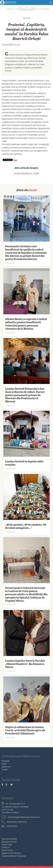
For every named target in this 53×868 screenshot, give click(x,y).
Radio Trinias (7, 844)
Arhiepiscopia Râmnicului (21, 756)
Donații (5, 769)
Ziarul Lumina (7, 850)
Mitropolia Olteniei (9, 842)
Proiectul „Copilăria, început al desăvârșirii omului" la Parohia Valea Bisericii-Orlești (28, 10)
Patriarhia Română (9, 839)
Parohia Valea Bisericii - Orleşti (26, 173)
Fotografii (6, 761)
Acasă (20, 7)
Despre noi (6, 767)
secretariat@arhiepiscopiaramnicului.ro (21, 817)
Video (4, 764)
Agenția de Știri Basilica (11, 853)
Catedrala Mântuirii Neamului (14, 856)
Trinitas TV (6, 847)
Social (33, 7)
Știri (26, 7)
